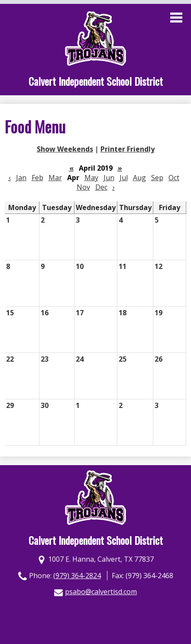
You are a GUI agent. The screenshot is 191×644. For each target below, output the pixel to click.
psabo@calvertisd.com (101, 592)
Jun (109, 178)
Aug (139, 178)
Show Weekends (65, 149)
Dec (101, 187)
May (91, 178)
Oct (174, 178)
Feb (37, 178)
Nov (83, 187)
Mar (55, 178)
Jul (124, 178)
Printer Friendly (128, 149)
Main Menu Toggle (176, 18)
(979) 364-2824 (77, 576)
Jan (21, 178)
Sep (157, 178)
